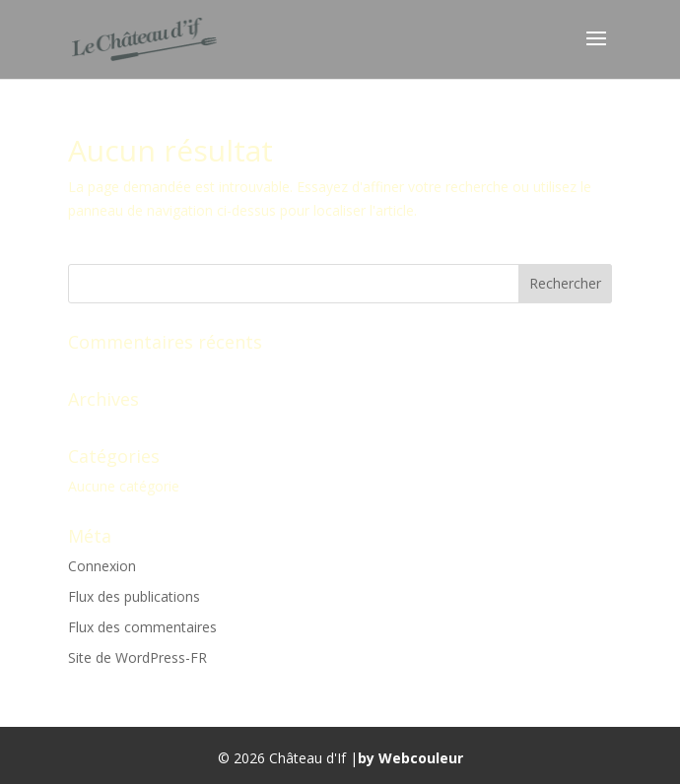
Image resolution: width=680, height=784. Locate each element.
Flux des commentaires (142, 627)
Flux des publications (134, 596)
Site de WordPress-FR (137, 657)
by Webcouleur (410, 758)
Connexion (102, 566)
